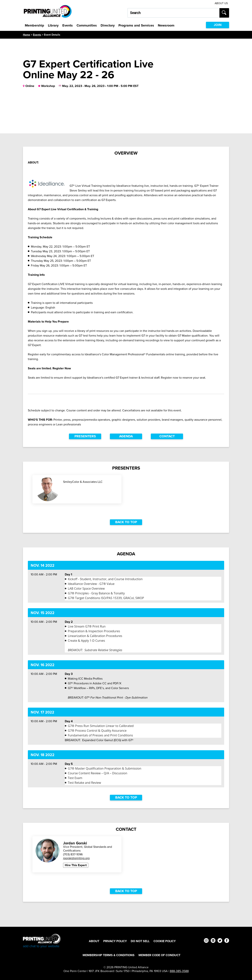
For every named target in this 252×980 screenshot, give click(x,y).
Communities (87, 25)
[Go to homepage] (42, 941)
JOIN (218, 25)
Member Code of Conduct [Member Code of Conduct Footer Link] (159, 955)
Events (68, 25)
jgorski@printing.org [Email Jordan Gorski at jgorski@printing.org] (76, 858)
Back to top (126, 522)
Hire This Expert (76, 865)
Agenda (126, 436)
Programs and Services (136, 25)
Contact (167, 436)
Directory (108, 25)
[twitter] (220, 941)
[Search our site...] (173, 13)
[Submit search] (224, 13)
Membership (34, 25)
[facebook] (227, 941)
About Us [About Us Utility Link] (221, 3)
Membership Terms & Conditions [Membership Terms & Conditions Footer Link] (109, 955)
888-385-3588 (179, 971)
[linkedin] (213, 941)
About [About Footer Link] (94, 941)
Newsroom (166, 25)
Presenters (85, 436)
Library (53, 25)
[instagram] (206, 941)
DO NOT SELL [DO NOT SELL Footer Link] (140, 941)
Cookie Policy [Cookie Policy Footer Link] (165, 941)
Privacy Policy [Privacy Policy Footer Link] (115, 941)
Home (27, 35)
